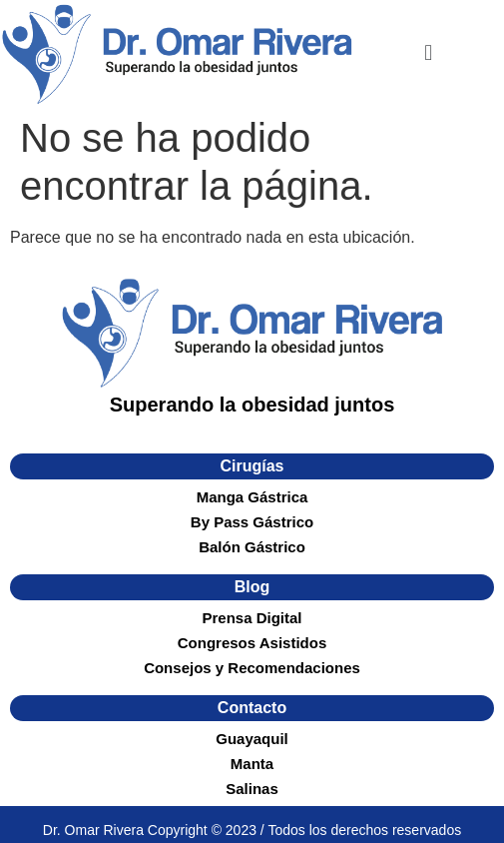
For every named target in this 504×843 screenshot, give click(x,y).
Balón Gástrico (252, 547)
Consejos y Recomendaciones (252, 668)
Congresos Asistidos (252, 643)
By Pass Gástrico (252, 522)
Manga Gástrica (252, 497)
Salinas (252, 789)
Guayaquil (252, 739)
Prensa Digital (252, 618)
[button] (429, 52)
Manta (252, 764)
